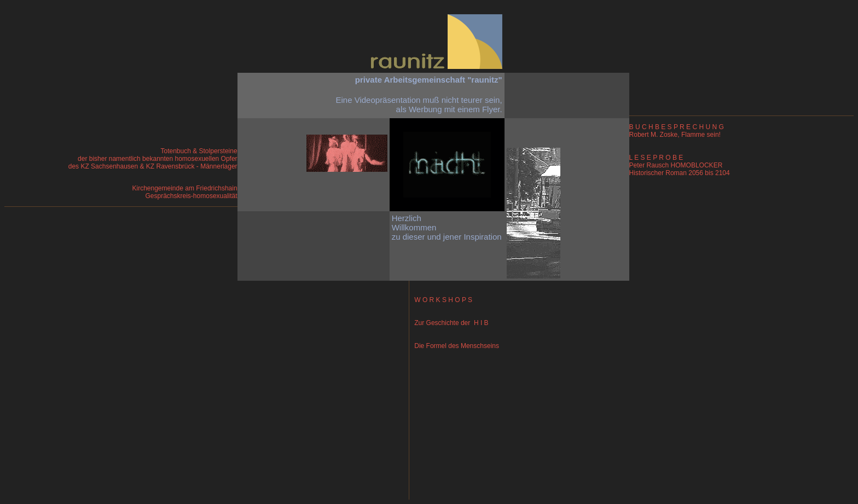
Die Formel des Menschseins (455, 346)
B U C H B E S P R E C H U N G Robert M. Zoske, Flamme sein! (677, 131)
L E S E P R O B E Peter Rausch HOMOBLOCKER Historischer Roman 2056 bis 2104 (680, 165)
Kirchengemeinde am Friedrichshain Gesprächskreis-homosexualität (184, 192)
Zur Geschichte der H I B (450, 323)
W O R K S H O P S (442, 300)
